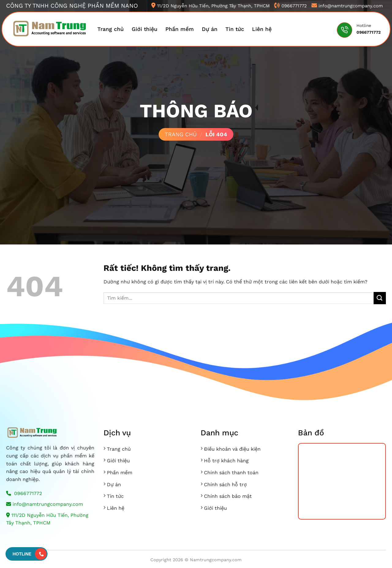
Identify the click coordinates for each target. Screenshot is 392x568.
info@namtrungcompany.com (45, 504)
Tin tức (235, 29)
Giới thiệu (145, 29)
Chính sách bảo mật (228, 496)
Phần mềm (180, 29)
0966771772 (24, 493)
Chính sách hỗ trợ (225, 485)
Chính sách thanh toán (231, 473)
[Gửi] (380, 298)
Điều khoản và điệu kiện (232, 449)
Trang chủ (111, 29)
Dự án (210, 29)
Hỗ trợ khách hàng (226, 461)
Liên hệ (262, 29)
